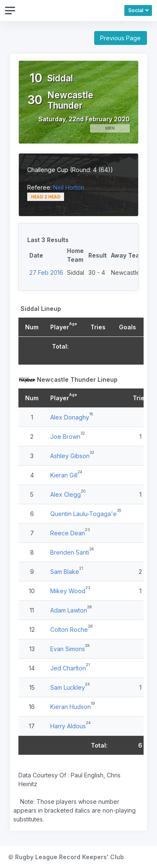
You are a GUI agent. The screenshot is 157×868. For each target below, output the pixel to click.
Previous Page (120, 38)
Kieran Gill (64, 475)
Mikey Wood (68, 591)
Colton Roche (69, 629)
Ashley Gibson (70, 456)
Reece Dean (68, 533)
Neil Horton (69, 187)
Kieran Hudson (71, 707)
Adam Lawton (69, 610)
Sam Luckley (68, 687)
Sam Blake (65, 572)
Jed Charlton (68, 668)
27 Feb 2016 (46, 272)
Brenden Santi (70, 552)
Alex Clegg (66, 494)
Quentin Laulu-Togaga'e (84, 514)
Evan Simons (68, 649)
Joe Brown (65, 437)
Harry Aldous (68, 726)
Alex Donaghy (70, 417)
